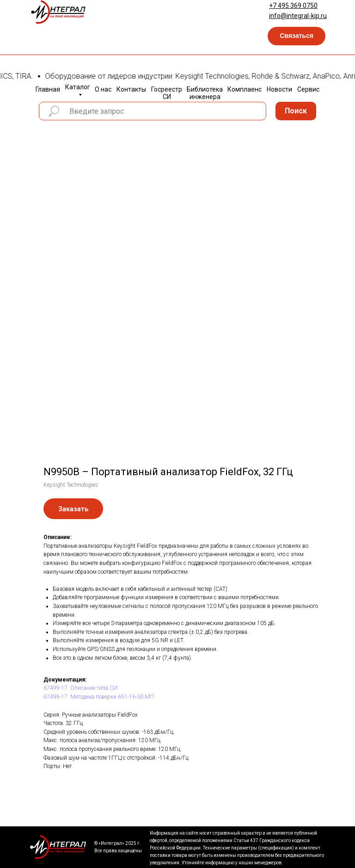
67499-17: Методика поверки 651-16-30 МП (99, 697)
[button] (297, 36)
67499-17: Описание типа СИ (80, 688)
